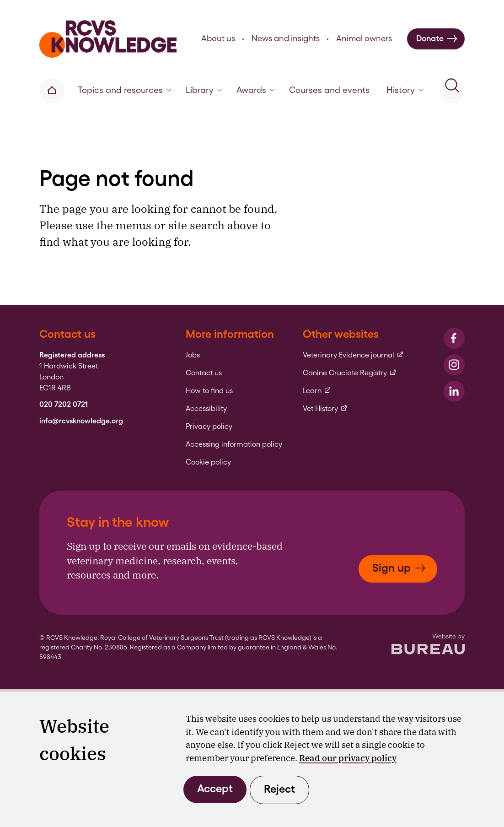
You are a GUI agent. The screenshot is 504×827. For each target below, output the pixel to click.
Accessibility (206, 409)
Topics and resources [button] (124, 90)
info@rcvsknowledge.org (81, 421)
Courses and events (329, 90)
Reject (279, 789)
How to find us (209, 391)
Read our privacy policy (348, 758)
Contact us (204, 373)
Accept (215, 788)
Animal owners (364, 38)
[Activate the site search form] (452, 90)
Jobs (193, 355)
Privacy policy (209, 427)
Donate (437, 39)
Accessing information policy (234, 444)
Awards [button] (255, 90)
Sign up (399, 568)
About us (218, 38)
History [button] (405, 90)
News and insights (286, 38)
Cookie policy (208, 462)
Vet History (325, 409)
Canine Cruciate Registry (350, 373)
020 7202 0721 (64, 405)
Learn (317, 391)
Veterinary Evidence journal (353, 355)
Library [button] (204, 90)
